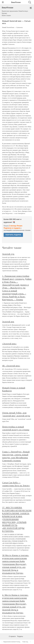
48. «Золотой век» (11, 366)
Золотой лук (8, 254)
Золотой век (8, 322)
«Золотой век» (9, 344)
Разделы (20, 636)
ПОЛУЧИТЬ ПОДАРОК (13, 235)
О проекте (12, 636)
